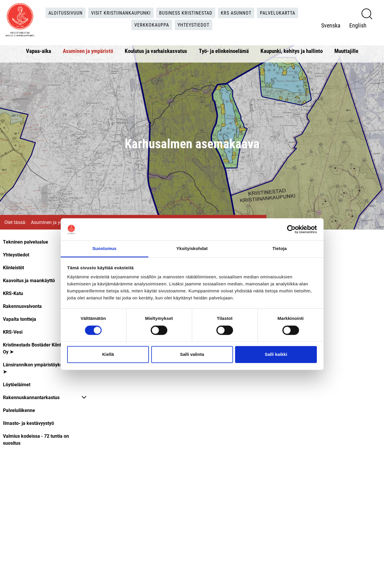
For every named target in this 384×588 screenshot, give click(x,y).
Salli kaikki (276, 355)
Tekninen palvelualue (26, 242)
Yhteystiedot (193, 25)
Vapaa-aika (39, 51)
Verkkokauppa (152, 25)
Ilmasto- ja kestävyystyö (28, 423)
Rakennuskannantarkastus (31, 397)
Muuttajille (346, 51)
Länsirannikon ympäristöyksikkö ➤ (37, 368)
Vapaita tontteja (20, 319)
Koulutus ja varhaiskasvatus (156, 51)
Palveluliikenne (19, 410)
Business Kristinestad (186, 13)
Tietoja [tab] (280, 249)
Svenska (331, 25)
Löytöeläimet (17, 384)
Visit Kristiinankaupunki (121, 13)
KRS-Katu (13, 293)
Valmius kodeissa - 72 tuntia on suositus (36, 439)
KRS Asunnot (236, 13)
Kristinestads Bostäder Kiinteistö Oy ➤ (37, 348)
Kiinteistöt (13, 267)
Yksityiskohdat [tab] (192, 249)
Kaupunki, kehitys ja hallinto (292, 51)
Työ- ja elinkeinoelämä (224, 51)
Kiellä (108, 355)
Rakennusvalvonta (22, 306)
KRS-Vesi (13, 332)
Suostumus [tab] (104, 249)
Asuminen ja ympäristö (88, 51)
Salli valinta (192, 355)
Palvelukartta (278, 13)
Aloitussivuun (66, 13)
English (358, 25)
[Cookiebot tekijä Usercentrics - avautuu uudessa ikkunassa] (291, 229)
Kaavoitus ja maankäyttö (29, 280)
